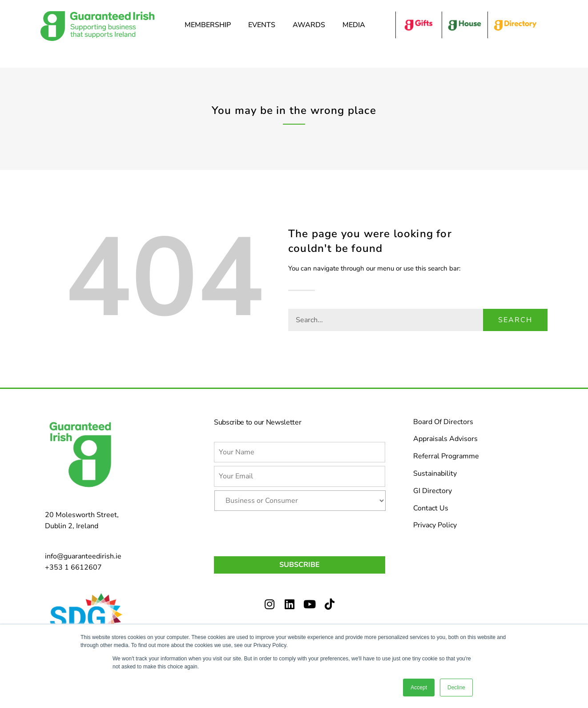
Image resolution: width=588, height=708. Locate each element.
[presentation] (282, 532)
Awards (311, 25)
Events (264, 25)
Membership (210, 25)
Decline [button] (456, 688)
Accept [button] (419, 688)
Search (515, 320)
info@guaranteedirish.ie (83, 556)
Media (356, 25)
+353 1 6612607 (73, 567)
